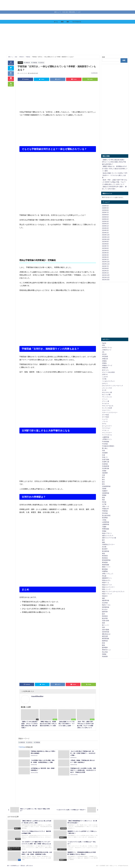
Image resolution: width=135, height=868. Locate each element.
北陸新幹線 (106, 493)
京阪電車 (105, 473)
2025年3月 (105, 221)
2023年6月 (105, 248)
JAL (103, 352)
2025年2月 (105, 224)
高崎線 (104, 654)
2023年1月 (105, 259)
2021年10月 (106, 280)
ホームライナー (107, 426)
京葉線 (104, 471)
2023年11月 (106, 237)
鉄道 (62, 22)
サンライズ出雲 (107, 408)
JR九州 (104, 354)
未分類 (104, 547)
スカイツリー (106, 410)
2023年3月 (105, 255)
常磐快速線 (106, 529)
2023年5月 (105, 251)
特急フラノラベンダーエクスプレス (113, 591)
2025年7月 (105, 212)
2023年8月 (105, 244)
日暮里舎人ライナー (108, 544)
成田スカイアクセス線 (109, 538)
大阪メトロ (106, 506)
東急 (103, 553)
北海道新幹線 (106, 486)
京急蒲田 (105, 453)
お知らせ (105, 374)
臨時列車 (105, 612)
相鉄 (103, 598)
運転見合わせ (106, 634)
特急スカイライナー (108, 587)
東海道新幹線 (106, 560)
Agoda (104, 343)
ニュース (105, 419)
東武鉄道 (105, 556)
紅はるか (105, 609)
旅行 (68, 22)
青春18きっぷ (106, 650)
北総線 (104, 488)
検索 (103, 57)
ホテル (104, 424)
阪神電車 (105, 647)
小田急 (104, 520)
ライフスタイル (77, 22)
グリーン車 (106, 401)
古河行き (43, 63)
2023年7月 (105, 246)
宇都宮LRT (105, 509)
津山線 (104, 576)
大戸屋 (104, 504)
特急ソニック (106, 589)
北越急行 (105, 491)
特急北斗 (105, 596)
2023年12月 (106, 235)
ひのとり (105, 383)
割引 (103, 477)
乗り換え (105, 448)
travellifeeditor (94, 73)
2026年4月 (105, 206)
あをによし (106, 370)
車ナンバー (106, 625)
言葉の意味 (106, 621)
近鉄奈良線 (106, 632)
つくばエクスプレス (108, 381)
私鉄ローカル (106, 605)
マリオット (106, 430)
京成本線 (105, 464)
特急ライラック (107, 594)
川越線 (104, 527)
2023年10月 (106, 239)
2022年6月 (105, 268)
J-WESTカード (107, 350)
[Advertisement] (60, 39)
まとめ (104, 390)
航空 (103, 614)
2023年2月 (105, 257)
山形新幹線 (106, 522)
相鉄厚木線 (106, 600)
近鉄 (103, 627)
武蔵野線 (105, 571)
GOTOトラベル (107, 348)
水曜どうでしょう (108, 574)
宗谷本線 (105, 513)
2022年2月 (105, 271)
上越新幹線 (106, 437)
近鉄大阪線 (106, 630)
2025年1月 (105, 226)
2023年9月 (105, 242)
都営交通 (105, 636)
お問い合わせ (29, 866)
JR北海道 (105, 356)
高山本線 (105, 652)
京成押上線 (106, 462)
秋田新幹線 (106, 607)
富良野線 (105, 518)
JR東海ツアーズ (107, 365)
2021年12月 (106, 275)
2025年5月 (105, 217)
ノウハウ (105, 421)
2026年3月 (105, 208)
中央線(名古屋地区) (108, 446)
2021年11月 (106, 277)
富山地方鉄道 (106, 515)
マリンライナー (107, 433)
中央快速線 (106, 442)
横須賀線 (105, 569)
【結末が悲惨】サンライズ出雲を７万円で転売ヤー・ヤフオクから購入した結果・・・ (115, 175)
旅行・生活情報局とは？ (13, 866)
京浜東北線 (106, 468)
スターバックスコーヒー (110, 412)
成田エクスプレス (108, 536)
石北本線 (105, 603)
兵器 (103, 475)
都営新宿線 (106, 638)
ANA (103, 345)
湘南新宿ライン (107, 578)
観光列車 (105, 618)
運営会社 (23, 866)
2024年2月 (105, 233)
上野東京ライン (107, 439)
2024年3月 (105, 230)
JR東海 (104, 361)
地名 (103, 500)
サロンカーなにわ (108, 406)
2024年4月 (105, 228)
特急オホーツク (107, 585)
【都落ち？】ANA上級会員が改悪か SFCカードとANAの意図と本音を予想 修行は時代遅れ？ (115, 162)
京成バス (105, 457)
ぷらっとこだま (107, 388)
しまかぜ (105, 377)
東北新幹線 (106, 551)
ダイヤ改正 (106, 415)
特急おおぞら (106, 580)
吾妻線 (104, 495)
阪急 (103, 645)
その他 (104, 379)
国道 (103, 497)
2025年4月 (105, 219)
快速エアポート (107, 533)
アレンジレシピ (107, 397)
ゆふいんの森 (106, 394)
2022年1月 (105, 273)
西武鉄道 (105, 616)
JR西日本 (105, 368)
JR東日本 (28, 63)
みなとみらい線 (107, 392)
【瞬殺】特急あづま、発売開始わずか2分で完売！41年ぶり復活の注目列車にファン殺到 (115, 169)
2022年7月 (105, 266)
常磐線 (104, 531)
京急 (103, 450)
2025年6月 (105, 215)
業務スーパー (106, 567)
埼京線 (104, 502)
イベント (105, 399)
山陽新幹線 (106, 524)
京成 (103, 455)
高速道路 (105, 656)
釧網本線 (105, 641)
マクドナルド (106, 428)
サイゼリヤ (106, 403)
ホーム (56, 22)
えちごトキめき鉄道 (108, 372)
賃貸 (103, 623)
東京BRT (105, 549)
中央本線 (105, 444)
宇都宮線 (21, 62)
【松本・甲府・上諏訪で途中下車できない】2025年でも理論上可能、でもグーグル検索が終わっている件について (115, 182)
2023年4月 (105, 253)
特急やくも (106, 582)
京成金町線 (106, 466)
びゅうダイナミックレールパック (113, 386)
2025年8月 (105, 210)
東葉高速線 (106, 565)
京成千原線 (106, 459)
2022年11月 (106, 264)
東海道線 (105, 562)
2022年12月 (106, 262)
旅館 (103, 542)
